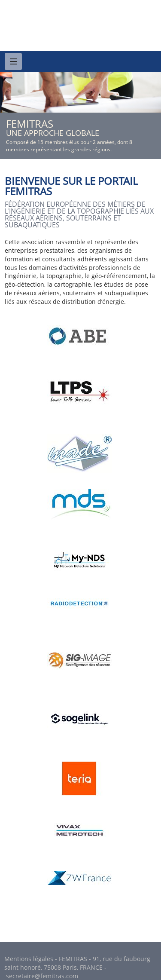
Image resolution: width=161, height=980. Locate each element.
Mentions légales (29, 959)
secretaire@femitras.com (42, 976)
